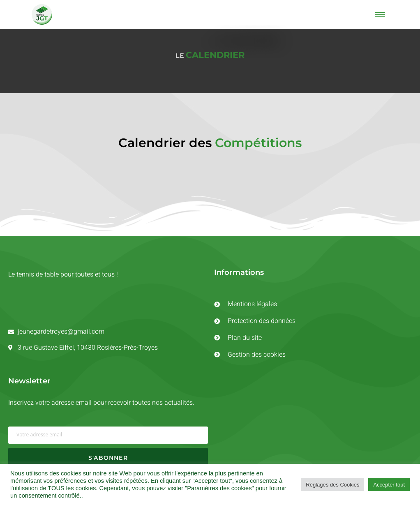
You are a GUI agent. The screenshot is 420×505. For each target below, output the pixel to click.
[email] (108, 437)
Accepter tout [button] (389, 485)
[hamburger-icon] (380, 15)
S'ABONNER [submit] (108, 459)
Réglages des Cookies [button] (332, 485)
